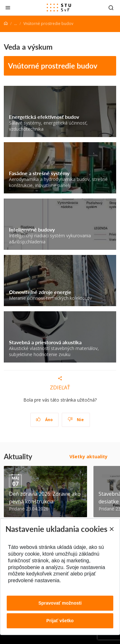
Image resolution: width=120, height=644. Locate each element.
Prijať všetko (60, 621)
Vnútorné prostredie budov (53, 65)
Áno (44, 420)
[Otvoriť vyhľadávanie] (111, 8)
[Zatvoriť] (8, 8)
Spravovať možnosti (60, 603)
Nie (76, 420)
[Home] (6, 24)
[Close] (111, 529)
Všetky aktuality (88, 457)
